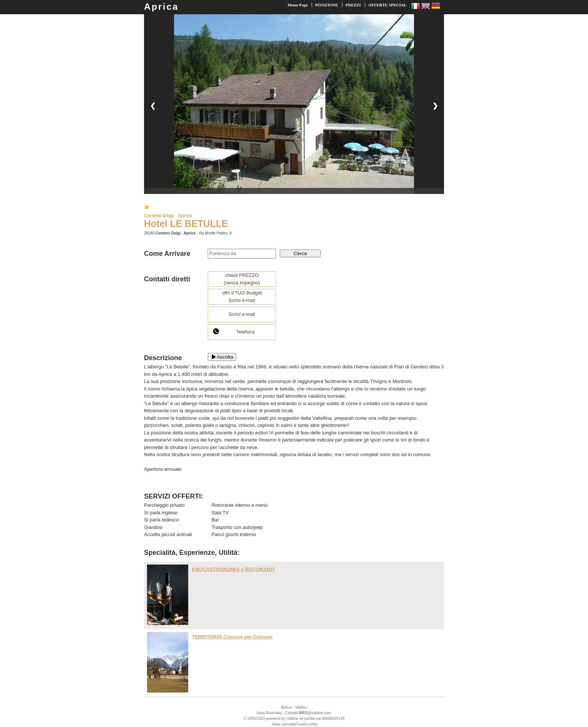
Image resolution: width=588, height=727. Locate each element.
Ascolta (222, 357)
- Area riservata (283, 724)
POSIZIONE (326, 5)
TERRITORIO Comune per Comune (232, 637)
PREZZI (353, 5)
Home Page (298, 5)
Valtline (301, 707)
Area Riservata (269, 713)
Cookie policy (307, 724)
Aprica (161, 7)
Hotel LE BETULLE (186, 224)
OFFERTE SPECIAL (387, 5)
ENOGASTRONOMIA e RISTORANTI (233, 569)
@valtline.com (315, 713)
